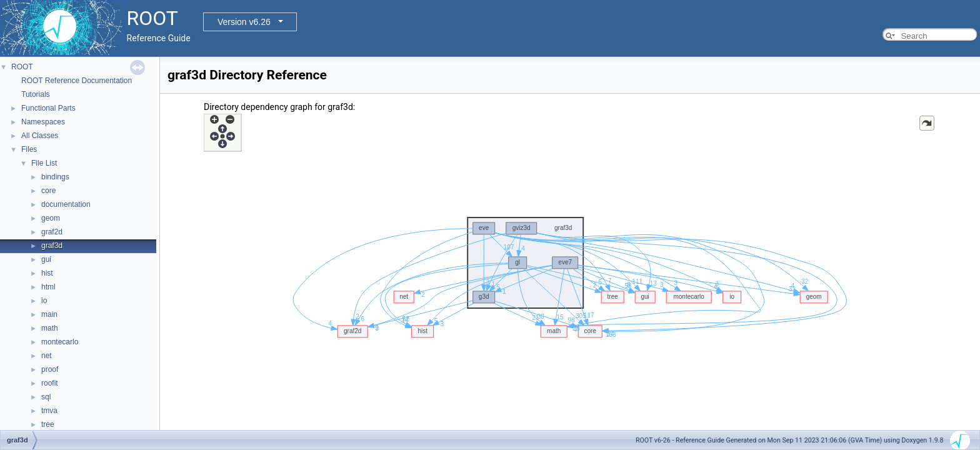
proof (50, 369)
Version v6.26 (244, 22)
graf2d (52, 232)
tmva (49, 411)
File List (44, 163)
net (47, 356)
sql (46, 397)
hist (47, 273)
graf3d (52, 246)
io (44, 301)
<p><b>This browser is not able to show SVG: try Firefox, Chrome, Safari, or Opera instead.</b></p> (570, 273)
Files (29, 149)
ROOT (22, 67)
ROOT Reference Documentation (77, 81)
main (49, 314)
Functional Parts (48, 108)
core (48, 191)
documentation (66, 204)
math (50, 328)
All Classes (40, 136)
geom (51, 218)
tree (48, 424)
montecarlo (60, 342)
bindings (55, 177)
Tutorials (36, 94)
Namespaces (43, 122)
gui (46, 259)
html (48, 287)
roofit (50, 383)
